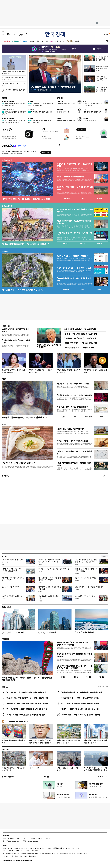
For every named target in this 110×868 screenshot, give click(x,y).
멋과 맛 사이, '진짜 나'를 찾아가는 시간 (19, 463)
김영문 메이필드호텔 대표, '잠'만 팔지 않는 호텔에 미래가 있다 (74, 655)
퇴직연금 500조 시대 (13, 632)
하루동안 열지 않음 (99, 49)
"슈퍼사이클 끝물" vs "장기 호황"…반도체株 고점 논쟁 (26, 199)
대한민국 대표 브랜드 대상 (18, 721)
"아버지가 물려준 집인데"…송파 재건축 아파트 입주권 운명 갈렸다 (96, 769)
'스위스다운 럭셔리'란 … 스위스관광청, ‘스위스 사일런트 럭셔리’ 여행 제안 (74, 644)
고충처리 (19, 838)
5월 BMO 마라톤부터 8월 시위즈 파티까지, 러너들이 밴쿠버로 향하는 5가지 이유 (74, 667)
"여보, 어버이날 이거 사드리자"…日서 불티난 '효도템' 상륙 (27, 698)
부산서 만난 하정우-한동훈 (10, 587)
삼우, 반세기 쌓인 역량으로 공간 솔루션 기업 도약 (95, 741)
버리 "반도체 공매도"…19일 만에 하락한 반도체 (14, 113)
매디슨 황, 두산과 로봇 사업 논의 (12, 596)
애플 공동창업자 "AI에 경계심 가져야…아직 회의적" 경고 (14, 78)
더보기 (77, 41)
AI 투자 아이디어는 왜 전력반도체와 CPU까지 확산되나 (40, 121)
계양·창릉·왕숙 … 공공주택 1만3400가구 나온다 (23, 290)
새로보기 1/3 (105, 556)
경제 (38, 41)
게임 (56, 41)
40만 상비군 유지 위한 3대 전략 (92, 112)
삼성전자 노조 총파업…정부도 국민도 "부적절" (14, 85)
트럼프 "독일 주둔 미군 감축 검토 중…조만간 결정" (102, 58)
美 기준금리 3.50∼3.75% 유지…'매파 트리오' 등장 (53, 87)
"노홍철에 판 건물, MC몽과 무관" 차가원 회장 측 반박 (74, 279)
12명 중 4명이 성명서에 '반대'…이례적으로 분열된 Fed (86, 570)
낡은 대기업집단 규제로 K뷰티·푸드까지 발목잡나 (93, 104)
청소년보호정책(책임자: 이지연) (73, 848)
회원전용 (5, 98)
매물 (83, 289)
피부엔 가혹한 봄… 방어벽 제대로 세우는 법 (72, 441)
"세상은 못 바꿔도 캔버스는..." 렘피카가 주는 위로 (74, 395)
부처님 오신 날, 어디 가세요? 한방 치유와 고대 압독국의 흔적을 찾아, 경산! (27, 679)
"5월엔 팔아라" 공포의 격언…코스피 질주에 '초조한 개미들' (27, 703)
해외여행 (89, 677)
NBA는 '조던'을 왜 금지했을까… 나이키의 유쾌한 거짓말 (74, 464)
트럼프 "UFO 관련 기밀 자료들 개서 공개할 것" (49, 346)
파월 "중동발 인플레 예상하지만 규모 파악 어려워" (13, 579)
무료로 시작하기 (46, 152)
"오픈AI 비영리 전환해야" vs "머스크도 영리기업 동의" (25, 244)
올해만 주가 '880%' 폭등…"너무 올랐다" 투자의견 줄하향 (75, 188)
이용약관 (49, 848)
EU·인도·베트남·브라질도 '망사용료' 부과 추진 (54, 569)
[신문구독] (27, 34)
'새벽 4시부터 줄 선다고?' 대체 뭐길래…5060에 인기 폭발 (81, 692)
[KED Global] (21, 34)
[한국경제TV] (9, 34)
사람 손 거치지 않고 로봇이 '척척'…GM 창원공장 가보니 (11, 570)
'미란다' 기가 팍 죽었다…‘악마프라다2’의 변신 (73, 384)
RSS (43, 848)
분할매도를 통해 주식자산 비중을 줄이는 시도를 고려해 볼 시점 (41, 104)
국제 (47, 41)
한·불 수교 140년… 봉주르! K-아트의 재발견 (72, 407)
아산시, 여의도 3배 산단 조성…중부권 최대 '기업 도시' (69, 741)
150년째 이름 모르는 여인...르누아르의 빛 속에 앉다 (24, 417)
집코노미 (25, 41)
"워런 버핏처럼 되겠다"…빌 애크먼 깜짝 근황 (41, 371)
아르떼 (4, 379)
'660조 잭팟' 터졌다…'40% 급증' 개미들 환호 (81, 343)
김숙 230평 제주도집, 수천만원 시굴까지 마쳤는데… (13, 371)
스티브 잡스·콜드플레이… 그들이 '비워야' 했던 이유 (74, 452)
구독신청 (12, 838)
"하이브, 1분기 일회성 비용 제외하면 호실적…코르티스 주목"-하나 (49, 561)
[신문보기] (3, 34)
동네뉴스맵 (66, 289)
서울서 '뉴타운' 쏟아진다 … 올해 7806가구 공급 (74, 268)
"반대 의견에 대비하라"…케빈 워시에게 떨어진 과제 (102, 79)
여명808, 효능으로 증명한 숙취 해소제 (14, 741)
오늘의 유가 (31, 110)
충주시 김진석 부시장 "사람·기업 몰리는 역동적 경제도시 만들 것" (41, 741)
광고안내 (26, 838)
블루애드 (33, 838)
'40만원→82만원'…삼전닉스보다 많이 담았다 (15, 330)
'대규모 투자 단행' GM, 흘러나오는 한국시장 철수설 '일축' (14, 72)
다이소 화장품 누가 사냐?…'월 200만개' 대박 (80, 329)
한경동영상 (5, 476)
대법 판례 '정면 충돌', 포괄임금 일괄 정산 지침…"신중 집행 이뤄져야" (86, 562)
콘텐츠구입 (15, 848)
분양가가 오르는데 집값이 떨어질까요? (68, 769)
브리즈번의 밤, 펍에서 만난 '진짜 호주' (70, 429)
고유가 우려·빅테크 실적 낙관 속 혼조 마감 (12, 561)
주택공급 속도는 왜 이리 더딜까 (66, 103)
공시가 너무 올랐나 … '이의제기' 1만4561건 (72, 256)
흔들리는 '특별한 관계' (90, 120)
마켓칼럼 (31, 101)
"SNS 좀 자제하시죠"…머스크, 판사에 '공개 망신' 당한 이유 (74, 222)
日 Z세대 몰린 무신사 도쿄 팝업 (85, 596)
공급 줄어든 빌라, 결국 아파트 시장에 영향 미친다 (14, 769)
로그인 (106, 34)
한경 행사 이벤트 (7, 777)
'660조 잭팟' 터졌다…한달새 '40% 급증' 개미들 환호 (80, 698)
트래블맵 (63, 677)
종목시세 (82, 244)
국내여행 (76, 677)
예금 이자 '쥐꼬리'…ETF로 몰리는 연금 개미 (14, 91)
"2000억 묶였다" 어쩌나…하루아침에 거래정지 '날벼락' (81, 715)
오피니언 (32, 41)
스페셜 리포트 (6, 607)
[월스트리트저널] (15, 34)
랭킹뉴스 (5, 687)
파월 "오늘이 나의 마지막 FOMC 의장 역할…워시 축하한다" (50, 579)
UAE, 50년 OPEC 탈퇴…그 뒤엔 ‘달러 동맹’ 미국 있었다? (102, 89)
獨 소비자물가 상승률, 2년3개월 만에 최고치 (89, 587)
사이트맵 (30, 848)
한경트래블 (5, 639)
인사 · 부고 (101, 777)
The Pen (5, 749)
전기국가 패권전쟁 (85, 632)
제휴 (11, 848)
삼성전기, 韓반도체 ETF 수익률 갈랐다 (70, 177)
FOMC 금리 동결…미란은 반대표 (86, 578)
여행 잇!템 (102, 677)
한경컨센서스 (66, 198)
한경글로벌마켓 (16, 41)
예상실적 (65, 244)
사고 (107, 777)
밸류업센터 (99, 289)
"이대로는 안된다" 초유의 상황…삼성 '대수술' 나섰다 (80, 709)
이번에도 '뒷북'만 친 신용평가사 (66, 120)
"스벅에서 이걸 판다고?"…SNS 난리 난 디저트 (16, 341)
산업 (42, 41)
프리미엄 (71, 41)
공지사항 (46, 777)
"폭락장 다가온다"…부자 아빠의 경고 (95, 371)
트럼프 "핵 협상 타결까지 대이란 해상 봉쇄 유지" (102, 68)
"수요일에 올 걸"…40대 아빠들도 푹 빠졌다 (80, 348)
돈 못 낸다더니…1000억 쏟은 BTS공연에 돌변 (81, 334)
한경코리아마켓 (6, 41)
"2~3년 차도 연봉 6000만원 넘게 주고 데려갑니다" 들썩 (26, 715)
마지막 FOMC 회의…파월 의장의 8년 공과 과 (50, 588)
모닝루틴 (62, 41)
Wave (52, 41)
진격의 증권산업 (48, 632)
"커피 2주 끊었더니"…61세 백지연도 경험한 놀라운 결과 (26, 692)
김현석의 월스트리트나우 (8, 101)
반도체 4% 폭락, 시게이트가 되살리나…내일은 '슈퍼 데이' (13, 104)
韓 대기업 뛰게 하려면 (63, 112)
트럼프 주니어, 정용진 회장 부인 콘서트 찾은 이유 (69, 371)
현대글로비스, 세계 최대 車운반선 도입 (49, 597)
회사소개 (5, 838)
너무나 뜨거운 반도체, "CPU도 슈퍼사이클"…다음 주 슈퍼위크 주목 (14, 121)
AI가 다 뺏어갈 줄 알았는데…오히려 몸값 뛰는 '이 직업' (80, 703)
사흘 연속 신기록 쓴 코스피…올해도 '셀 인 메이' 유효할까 (75, 165)
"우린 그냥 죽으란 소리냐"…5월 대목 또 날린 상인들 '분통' (27, 709)
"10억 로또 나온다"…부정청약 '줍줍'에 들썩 (80, 338)
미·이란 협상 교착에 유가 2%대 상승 (40, 112)
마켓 (100, 198)
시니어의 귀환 (34, 768)
